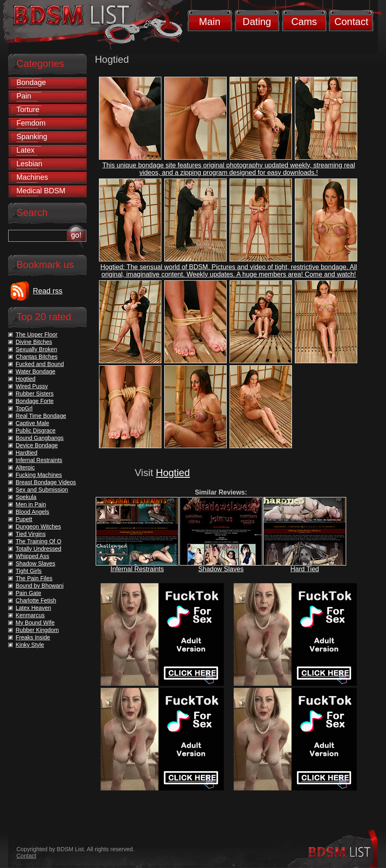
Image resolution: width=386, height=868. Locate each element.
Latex (25, 150)
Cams (304, 22)
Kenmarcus (30, 615)
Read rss (48, 291)
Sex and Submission (42, 490)
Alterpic (25, 467)
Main (209, 22)
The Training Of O (38, 541)
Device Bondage (37, 445)
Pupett (24, 519)
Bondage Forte (35, 401)
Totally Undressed (38, 549)
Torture (28, 110)
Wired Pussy (32, 386)
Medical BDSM (41, 191)
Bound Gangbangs (40, 438)
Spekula (26, 497)
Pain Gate (28, 593)
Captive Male (32, 423)
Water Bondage (36, 371)
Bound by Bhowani (40, 586)
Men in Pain (31, 504)
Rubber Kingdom (37, 630)
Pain (24, 96)
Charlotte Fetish (36, 600)
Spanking (32, 137)
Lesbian (29, 164)
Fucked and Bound (40, 364)
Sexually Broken (36, 349)
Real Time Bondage (41, 416)
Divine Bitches (34, 342)
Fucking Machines (39, 475)
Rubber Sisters (35, 394)
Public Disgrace (36, 431)
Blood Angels (32, 512)
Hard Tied (304, 569)
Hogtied (173, 473)
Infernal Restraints (137, 569)
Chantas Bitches (37, 357)
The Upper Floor (37, 334)
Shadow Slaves (221, 569)
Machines (32, 177)
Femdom (31, 123)
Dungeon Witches (38, 527)
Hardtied (26, 453)
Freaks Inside (33, 637)
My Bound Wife (35, 623)
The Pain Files (34, 578)
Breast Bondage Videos (46, 482)
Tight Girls (29, 571)
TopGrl (24, 408)
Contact (351, 22)
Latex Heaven (33, 608)
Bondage (31, 82)
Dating (257, 22)
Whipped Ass (32, 556)
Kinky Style (30, 645)
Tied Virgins (31, 534)
